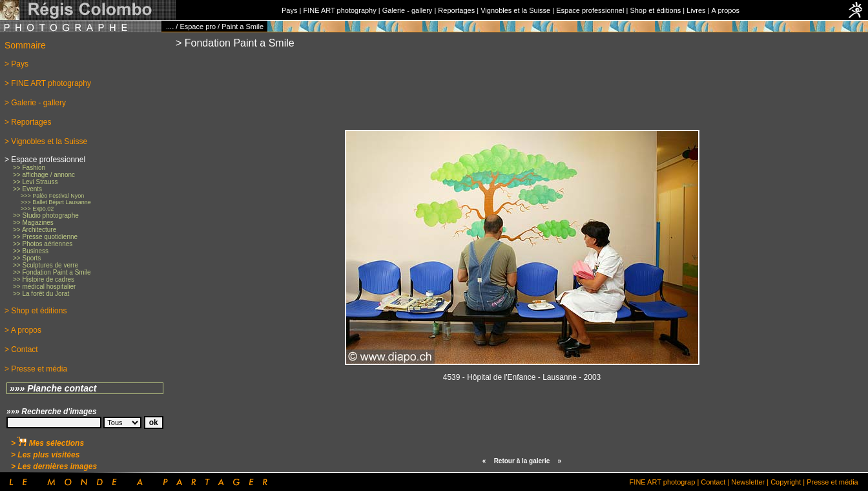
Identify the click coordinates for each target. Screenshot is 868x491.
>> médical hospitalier (44, 287)
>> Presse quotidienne (45, 237)
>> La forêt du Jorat (41, 294)
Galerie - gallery (408, 10)
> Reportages (28, 122)
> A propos (23, 330)
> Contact (21, 350)
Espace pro (198, 26)
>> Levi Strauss (35, 182)
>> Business (31, 251)
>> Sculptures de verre (46, 265)
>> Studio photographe (46, 215)
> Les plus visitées (45, 455)
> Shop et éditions (36, 311)
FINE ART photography (339, 10)
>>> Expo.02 (37, 209)
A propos (726, 10)
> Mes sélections (47, 443)
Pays (289, 10)
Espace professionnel (590, 10)
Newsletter (748, 482)
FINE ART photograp (663, 482)
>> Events (27, 189)
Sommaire (25, 45)
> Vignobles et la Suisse (46, 141)
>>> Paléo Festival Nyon (52, 196)
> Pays (16, 64)
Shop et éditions (655, 10)
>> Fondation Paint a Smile (52, 272)
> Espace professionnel (45, 160)
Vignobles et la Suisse (515, 10)
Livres (696, 10)
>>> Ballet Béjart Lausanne (56, 202)
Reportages (456, 10)
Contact (713, 482)
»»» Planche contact (53, 388)
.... (170, 26)
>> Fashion (29, 168)
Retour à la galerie (522, 461)
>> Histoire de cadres (44, 279)
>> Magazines (33, 223)
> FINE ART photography (48, 83)
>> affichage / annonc (44, 175)
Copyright (786, 482)
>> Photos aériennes (43, 244)
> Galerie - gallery (35, 103)
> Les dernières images (54, 466)
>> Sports (27, 258)
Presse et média (832, 482)
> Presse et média (36, 369)
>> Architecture (35, 230)
